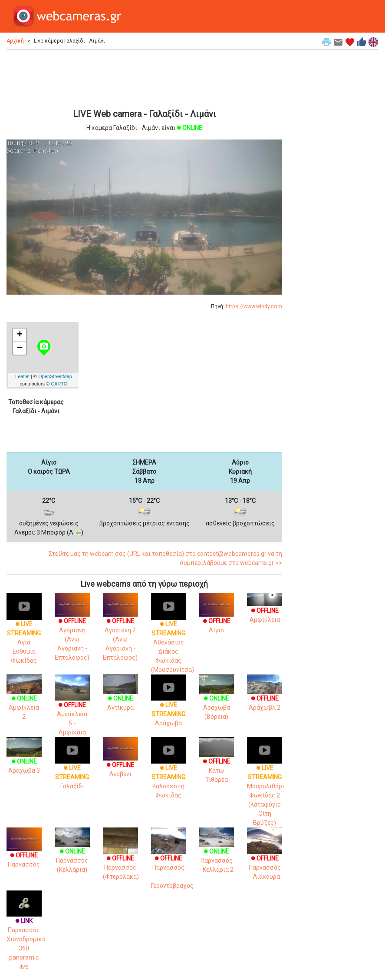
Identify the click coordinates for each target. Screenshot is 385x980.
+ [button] (20, 335)
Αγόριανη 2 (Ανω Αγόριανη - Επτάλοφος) (120, 631)
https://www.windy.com (254, 306)
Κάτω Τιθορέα (217, 763)
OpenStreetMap (55, 376)
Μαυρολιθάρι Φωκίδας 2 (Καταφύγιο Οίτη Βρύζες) (266, 786)
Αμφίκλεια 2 (24, 700)
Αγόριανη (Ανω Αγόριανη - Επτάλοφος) (72, 631)
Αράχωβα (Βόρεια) (217, 700)
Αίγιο (217, 617)
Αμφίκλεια (265, 610)
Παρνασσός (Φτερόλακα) (121, 858)
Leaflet (22, 376)
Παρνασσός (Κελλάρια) (72, 853)
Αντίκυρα (120, 696)
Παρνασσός (24, 851)
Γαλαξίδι (72, 768)
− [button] (20, 348)
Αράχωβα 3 (24, 759)
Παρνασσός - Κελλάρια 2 (217, 853)
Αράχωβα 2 (265, 696)
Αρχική (15, 41)
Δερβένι (120, 761)
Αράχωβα (169, 705)
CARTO (59, 384)
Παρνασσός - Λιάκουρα (265, 858)
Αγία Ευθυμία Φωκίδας (24, 633)
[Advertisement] (144, 78)
